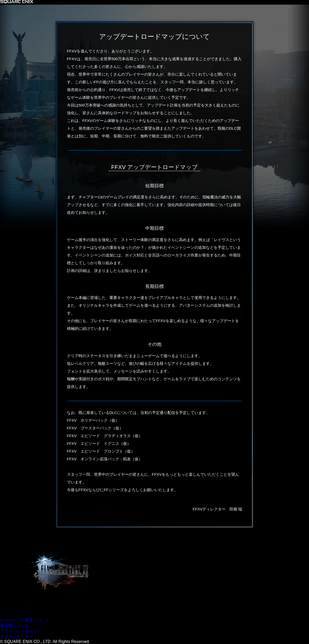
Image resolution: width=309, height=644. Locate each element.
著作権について (14, 626)
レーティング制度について (25, 620)
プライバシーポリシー (21, 631)
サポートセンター (16, 636)
